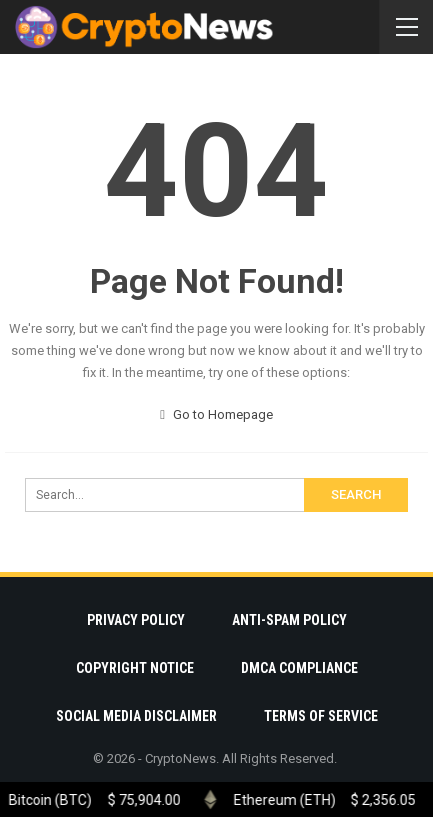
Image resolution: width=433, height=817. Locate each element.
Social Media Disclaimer (136, 716)
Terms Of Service (321, 716)
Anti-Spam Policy (289, 620)
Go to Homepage (216, 414)
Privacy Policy (136, 620)
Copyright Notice (135, 668)
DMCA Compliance (299, 668)
